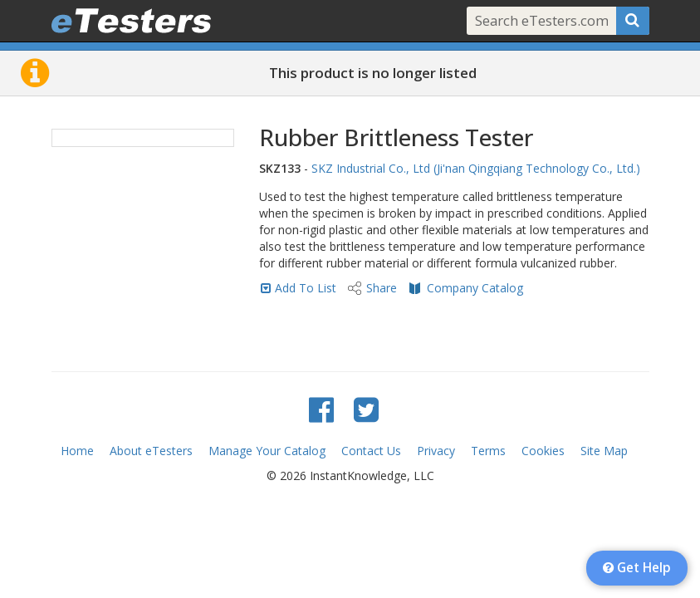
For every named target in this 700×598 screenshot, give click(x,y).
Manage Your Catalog (267, 451)
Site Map (604, 451)
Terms (488, 451)
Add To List (306, 288)
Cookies (543, 451)
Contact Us (371, 451)
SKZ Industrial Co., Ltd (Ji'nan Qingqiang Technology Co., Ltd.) (476, 168)
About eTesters (151, 451)
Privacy (436, 451)
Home (77, 451)
